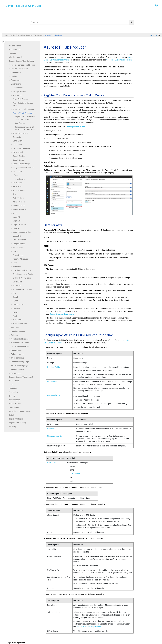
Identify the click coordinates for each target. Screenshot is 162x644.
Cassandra (17, 137)
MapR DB (17, 221)
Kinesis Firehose (19, 206)
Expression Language (20, 366)
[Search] (131, 22)
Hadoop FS (17, 171)
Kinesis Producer (19, 209)
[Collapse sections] (151, 35)
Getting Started (15, 46)
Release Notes (15, 50)
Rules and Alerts (17, 354)
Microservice (20, 343)
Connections (14, 381)
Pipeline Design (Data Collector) (21, 35)
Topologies (13, 392)
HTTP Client (18, 183)
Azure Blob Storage (20, 99)
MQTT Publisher (19, 240)
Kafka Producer (19, 202)
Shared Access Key (55, 436)
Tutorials (13, 53)
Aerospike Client (19, 91)
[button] (8, 46)
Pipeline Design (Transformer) (21, 377)
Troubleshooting (17, 358)
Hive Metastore (19, 179)
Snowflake (17, 286)
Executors (15, 328)
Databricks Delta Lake (21, 148)
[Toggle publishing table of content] (4, 41)
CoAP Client (18, 141)
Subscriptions (15, 400)
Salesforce (17, 267)
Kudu (15, 213)
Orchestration (20, 346)
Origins (14, 76)
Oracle (15, 251)
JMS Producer (18, 198)
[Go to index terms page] (156, 6)
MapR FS (17, 228)
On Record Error (54, 395)
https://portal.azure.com (76, 127)
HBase (15, 175)
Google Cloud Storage (22, 164)
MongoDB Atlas (19, 244)
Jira (14, 194)
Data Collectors (15, 404)
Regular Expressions (19, 369)
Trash (15, 316)
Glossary (13, 426)
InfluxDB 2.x (18, 187)
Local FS (16, 217)
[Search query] (82, 22)
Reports (12, 396)
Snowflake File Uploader (22, 289)
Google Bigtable (19, 160)
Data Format (52, 463)
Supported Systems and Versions (119, 60)
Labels (12, 415)
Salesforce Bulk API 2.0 (22, 270)
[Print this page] (159, 35)
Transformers (14, 407)
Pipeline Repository (17, 57)
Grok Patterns (16, 373)
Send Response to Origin (23, 274)
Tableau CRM (18, 305)
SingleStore (17, 282)
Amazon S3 (17, 95)
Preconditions (53, 382)
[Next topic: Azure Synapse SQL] (156, 35)
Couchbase (17, 145)
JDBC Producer (19, 190)
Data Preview (16, 350)
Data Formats (16, 73)
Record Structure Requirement (62, 314)
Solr (14, 293)
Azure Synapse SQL (21, 133)
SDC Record (75, 474)
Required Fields (53, 367)
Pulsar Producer (19, 255)
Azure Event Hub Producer (23, 109)
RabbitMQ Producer (21, 259)
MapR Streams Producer (23, 232)
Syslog (15, 301)
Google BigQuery (20, 156)
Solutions (15, 335)
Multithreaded (20, 339)
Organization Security (18, 423)
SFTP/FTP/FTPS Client (22, 278)
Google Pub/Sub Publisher (23, 168)
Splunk (16, 297)
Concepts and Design (23, 65)
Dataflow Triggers (18, 331)
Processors (15, 80)
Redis (15, 263)
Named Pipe (18, 248)
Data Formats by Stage (20, 362)
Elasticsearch (18, 152)
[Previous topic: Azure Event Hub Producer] (154, 35)
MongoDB (17, 236)
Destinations (39, 35)
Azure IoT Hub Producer (53, 35)
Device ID (51, 429)
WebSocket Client (20, 324)
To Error (16, 312)
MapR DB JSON (19, 225)
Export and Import (16, 419)
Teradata (16, 308)
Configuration (20, 69)
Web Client (17, 320)
